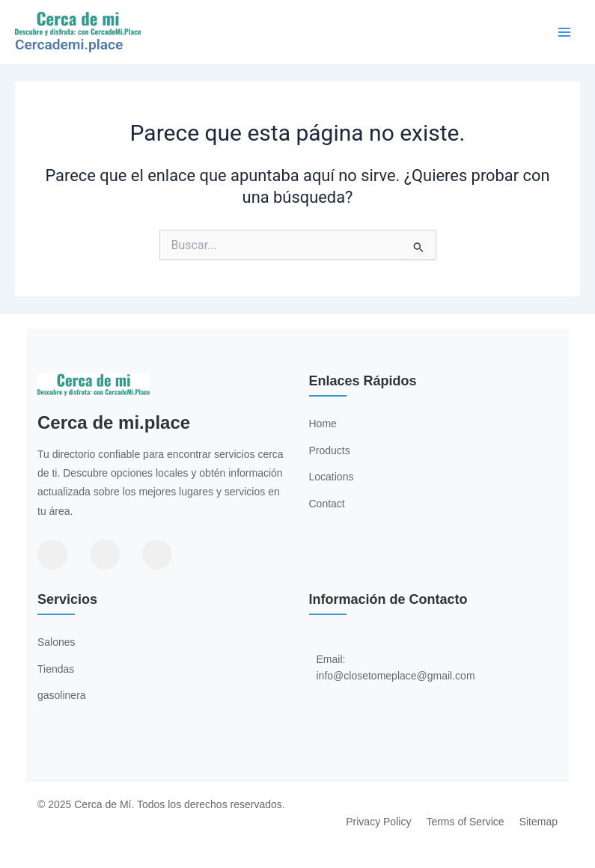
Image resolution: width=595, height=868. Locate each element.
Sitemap (538, 822)
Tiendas (56, 669)
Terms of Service (465, 822)
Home (323, 424)
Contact (327, 504)
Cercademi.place (69, 45)
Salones (57, 642)
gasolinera (62, 695)
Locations (332, 477)
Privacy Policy (378, 822)
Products (330, 450)
